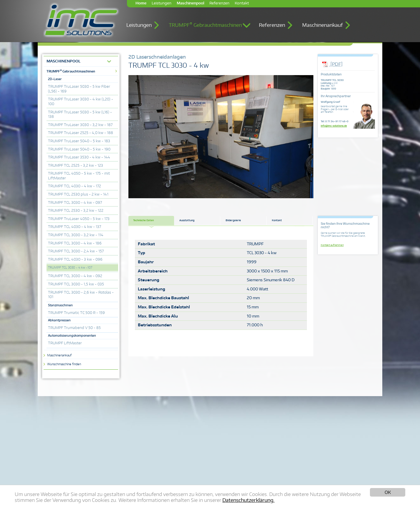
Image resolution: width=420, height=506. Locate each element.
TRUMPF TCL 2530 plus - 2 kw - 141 (78, 194)
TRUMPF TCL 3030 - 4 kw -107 (70, 267)
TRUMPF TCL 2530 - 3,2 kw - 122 (76, 210)
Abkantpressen (59, 320)
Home (141, 3)
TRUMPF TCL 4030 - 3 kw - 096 (75, 259)
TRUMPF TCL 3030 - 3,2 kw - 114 (76, 235)
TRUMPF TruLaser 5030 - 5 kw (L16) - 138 (80, 114)
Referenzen (219, 3)
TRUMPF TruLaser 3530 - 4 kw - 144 (79, 157)
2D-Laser (55, 79)
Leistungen (162, 3)
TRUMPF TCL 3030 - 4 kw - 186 (75, 243)
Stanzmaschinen (60, 305)
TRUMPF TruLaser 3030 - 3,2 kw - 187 (80, 125)
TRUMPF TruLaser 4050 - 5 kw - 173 (79, 219)
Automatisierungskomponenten (72, 335)
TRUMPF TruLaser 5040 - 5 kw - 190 (79, 149)
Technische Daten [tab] (143, 220)
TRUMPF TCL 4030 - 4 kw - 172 (75, 186)
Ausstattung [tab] (187, 220)
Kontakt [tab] (277, 220)
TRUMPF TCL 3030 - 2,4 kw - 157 (76, 251)
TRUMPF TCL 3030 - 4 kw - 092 (75, 276)
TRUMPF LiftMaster (65, 343)
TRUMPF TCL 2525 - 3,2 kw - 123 (76, 165)
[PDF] (332, 64)
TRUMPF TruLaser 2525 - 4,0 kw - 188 (81, 133)
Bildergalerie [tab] (233, 220)
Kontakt (242, 3)
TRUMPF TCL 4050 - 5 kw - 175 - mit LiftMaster (79, 176)
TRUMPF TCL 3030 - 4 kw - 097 (75, 202)
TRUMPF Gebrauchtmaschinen (205, 25)
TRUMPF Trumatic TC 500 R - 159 (76, 313)
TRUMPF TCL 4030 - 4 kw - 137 (75, 227)
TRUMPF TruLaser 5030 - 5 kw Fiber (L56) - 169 (79, 89)
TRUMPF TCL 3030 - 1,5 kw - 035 (76, 284)
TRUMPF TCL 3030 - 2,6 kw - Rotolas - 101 (81, 295)
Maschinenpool (190, 3)
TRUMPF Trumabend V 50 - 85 (74, 328)
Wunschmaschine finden (64, 364)
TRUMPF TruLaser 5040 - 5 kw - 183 (79, 141)
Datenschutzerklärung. (248, 500)
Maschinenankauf (323, 25)
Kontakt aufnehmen (332, 245)
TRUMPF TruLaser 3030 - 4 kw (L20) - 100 (81, 101)
